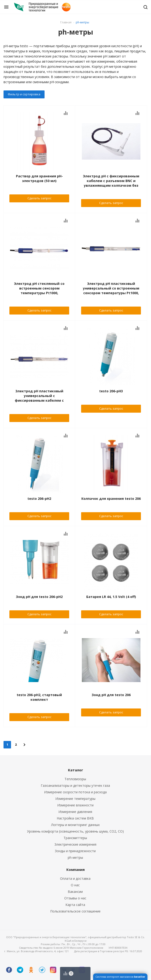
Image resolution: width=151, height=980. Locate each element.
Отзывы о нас (75, 898)
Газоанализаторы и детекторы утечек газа (75, 785)
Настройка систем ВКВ (75, 818)
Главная (66, 22)
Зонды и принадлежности (75, 851)
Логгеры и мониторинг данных (75, 825)
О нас (75, 885)
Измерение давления (75, 812)
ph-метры (75, 857)
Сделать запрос (39, 198)
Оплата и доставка (75, 878)
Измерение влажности (75, 805)
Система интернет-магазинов (120, 977)
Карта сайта (75, 905)
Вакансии (75, 892)
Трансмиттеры (75, 838)
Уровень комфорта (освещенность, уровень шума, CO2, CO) (75, 831)
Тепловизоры (75, 779)
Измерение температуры (75, 799)
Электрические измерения (75, 844)
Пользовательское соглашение (75, 911)
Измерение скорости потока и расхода (75, 792)
